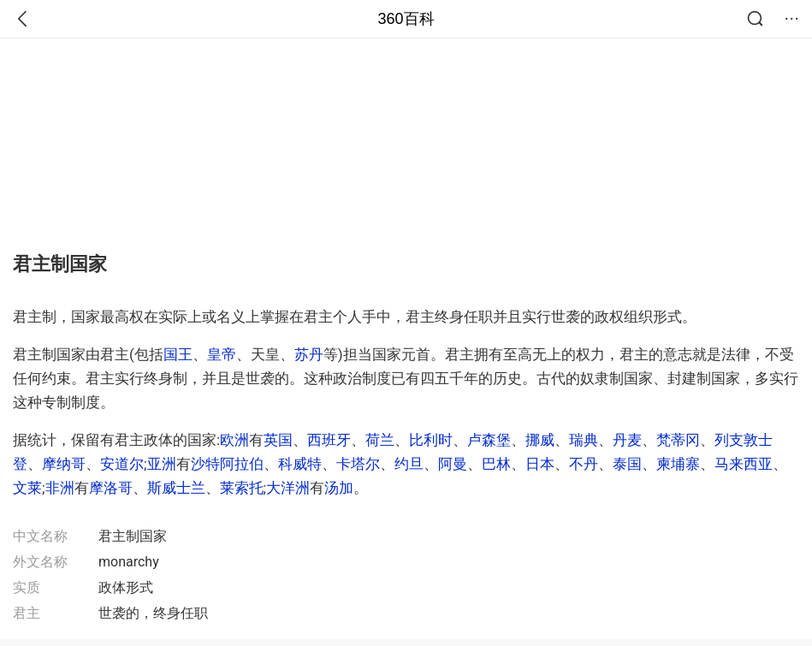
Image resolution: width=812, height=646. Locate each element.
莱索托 (242, 488)
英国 (278, 440)
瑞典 (584, 440)
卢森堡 (489, 440)
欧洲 (234, 440)
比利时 (431, 440)
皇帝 (222, 354)
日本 (540, 464)
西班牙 (329, 440)
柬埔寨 (678, 464)
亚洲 (162, 464)
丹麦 (627, 440)
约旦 (409, 464)
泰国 (627, 464)
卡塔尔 (358, 464)
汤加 (339, 488)
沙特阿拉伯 (227, 464)
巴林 (496, 464)
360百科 (406, 19)
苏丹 (309, 354)
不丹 (584, 464)
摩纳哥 (64, 464)
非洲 (60, 488)
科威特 (300, 464)
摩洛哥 (111, 488)
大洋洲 (288, 488)
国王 (178, 354)
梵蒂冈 (678, 440)
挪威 (540, 440)
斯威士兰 (176, 488)
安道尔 (122, 464)
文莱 (27, 488)
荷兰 (380, 440)
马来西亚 (744, 464)
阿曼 (453, 464)
